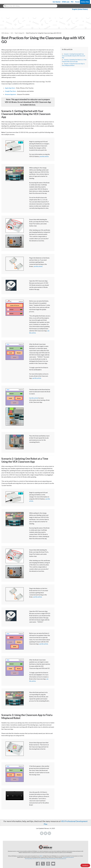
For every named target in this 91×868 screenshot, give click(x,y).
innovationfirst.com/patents (68, 857)
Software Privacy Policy (51, 859)
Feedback (85, 865)
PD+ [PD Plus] (72, 2)
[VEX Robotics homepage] (5, 2)
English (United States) (80, 9)
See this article (34, 398)
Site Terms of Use (36, 859)
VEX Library (5, 33)
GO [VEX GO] (12, 33)
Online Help (85, 2)
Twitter (45, 833)
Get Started (57, 2)
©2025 (41, 856)
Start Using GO (20, 33)
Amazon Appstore (11, 94)
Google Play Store (10, 91)
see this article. (44, 156)
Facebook (42, 833)
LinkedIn (49, 833)
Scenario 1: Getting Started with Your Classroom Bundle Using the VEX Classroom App (73, 56)
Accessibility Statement (61, 859)
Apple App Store (10, 88)
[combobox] (30, 6)
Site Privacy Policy (29, 859)
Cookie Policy (43, 859)
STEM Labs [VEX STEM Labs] (66, 2)
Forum (77, 2)
